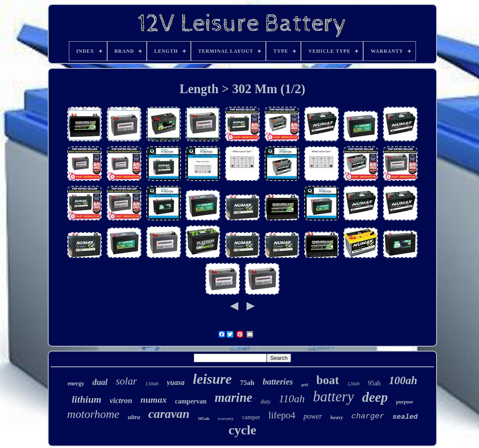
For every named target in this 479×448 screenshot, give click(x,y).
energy (76, 383)
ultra (134, 417)
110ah (292, 399)
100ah (403, 380)
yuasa (176, 382)
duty (265, 402)
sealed (405, 417)
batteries (278, 382)
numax (154, 400)
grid (305, 385)
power (313, 416)
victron (121, 400)
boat (328, 380)
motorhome (93, 414)
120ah (353, 384)
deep (375, 397)
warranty (226, 418)
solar (126, 381)
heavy (337, 417)
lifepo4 (282, 415)
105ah (204, 418)
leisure (212, 379)
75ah (247, 383)
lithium (87, 399)
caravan (169, 414)
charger (368, 416)
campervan (190, 401)
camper (251, 417)
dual (100, 382)
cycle (242, 430)
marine (234, 398)
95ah (374, 383)
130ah (152, 383)
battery (333, 397)
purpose (405, 402)
